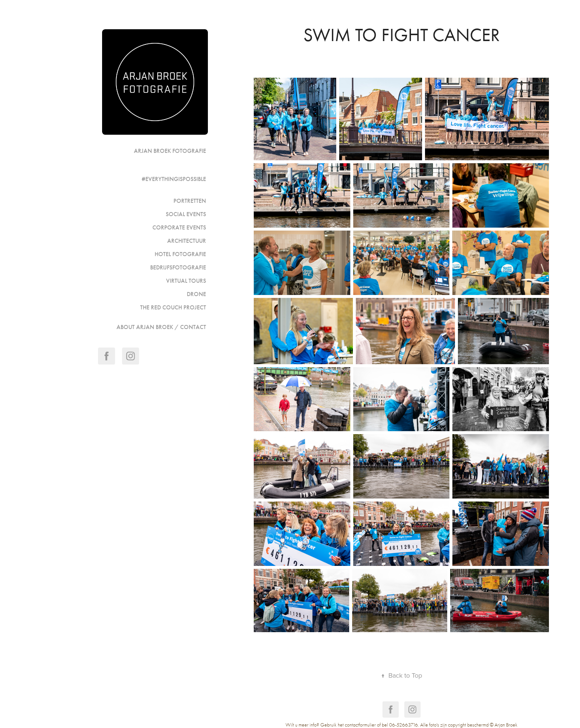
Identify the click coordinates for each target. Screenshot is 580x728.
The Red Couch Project (173, 307)
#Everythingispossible (174, 179)
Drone (196, 294)
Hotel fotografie (180, 254)
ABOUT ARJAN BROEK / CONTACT (161, 327)
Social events (186, 214)
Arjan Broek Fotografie (170, 151)
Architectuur (187, 241)
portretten (190, 201)
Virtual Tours (186, 281)
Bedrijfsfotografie (178, 267)
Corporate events (179, 227)
